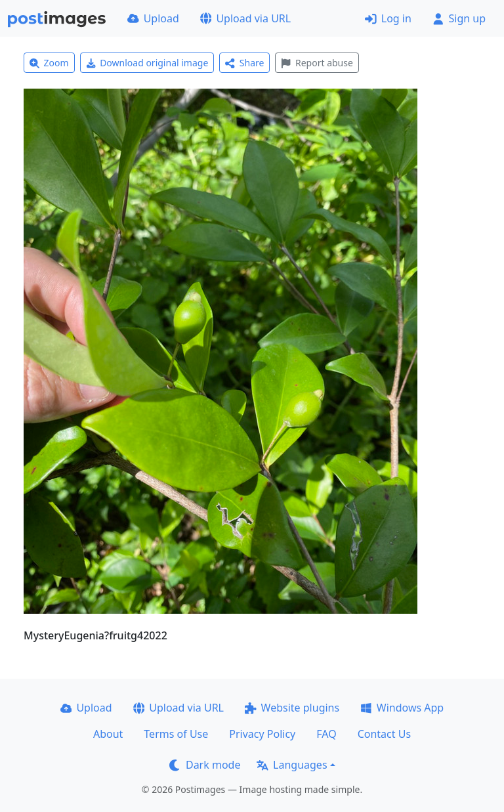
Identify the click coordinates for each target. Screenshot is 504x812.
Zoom (49, 63)
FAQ (326, 734)
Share (244, 63)
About (108, 734)
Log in (388, 18)
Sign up (459, 18)
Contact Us (384, 734)
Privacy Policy (262, 734)
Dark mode (205, 765)
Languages (292, 765)
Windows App (402, 708)
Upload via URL (245, 18)
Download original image (147, 63)
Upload (153, 18)
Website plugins (292, 708)
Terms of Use (176, 734)
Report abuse (317, 63)
